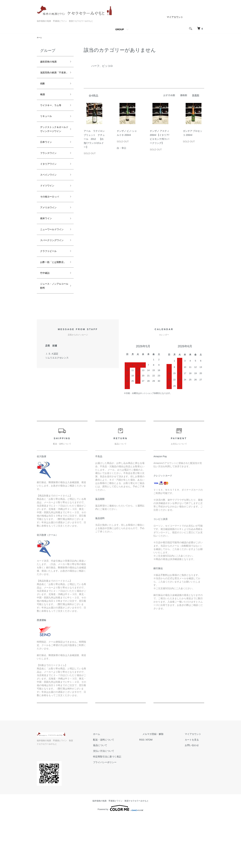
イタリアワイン (51, 191)
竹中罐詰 (46, 326)
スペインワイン (51, 203)
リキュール (48, 133)
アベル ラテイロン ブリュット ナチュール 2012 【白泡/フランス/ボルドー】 (95, 140)
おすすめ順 (169, 96)
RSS (154, 795)
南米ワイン (48, 251)
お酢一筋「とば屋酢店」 (52, 311)
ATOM (162, 795)
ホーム (40, 38)
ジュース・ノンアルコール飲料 (52, 340)
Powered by (120, 860)
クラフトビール (51, 297)
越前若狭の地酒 (51, 63)
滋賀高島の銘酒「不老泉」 (51, 77)
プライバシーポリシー (120, 818)
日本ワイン (48, 167)
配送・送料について (119, 795)
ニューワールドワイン (52, 265)
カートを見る (195, 795)
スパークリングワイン (52, 282)
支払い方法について (119, 806)
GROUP (120, 29)
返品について (115, 801)
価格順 (184, 96)
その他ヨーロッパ (52, 227)
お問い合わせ (195, 801)
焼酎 (43, 92)
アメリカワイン (51, 239)
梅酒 (43, 104)
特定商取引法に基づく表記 (123, 812)
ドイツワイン (49, 215)
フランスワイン (51, 179)
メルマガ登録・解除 (162, 789)
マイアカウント (175, 17)
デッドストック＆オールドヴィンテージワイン (52, 150)
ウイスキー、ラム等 (52, 118)
